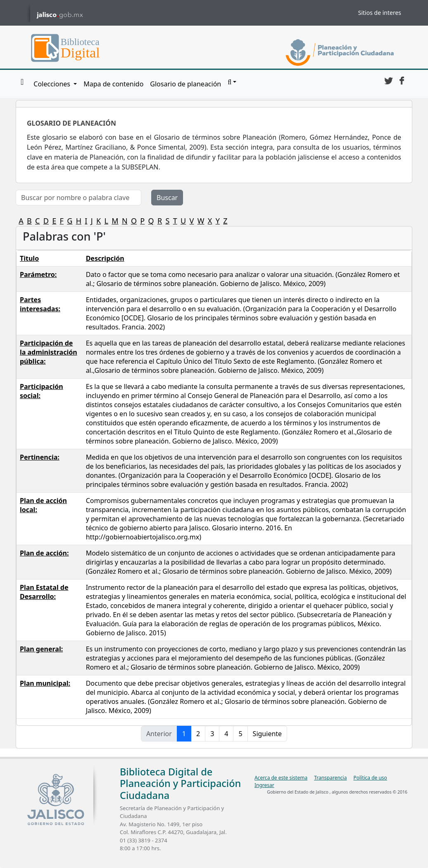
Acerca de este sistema (281, 778)
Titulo (29, 258)
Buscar (167, 198)
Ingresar (264, 785)
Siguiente (267, 734)
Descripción (105, 258)
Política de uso (370, 778)
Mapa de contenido (113, 84)
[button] (232, 82)
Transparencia (330, 778)
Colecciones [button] (53, 84)
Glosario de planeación (185, 84)
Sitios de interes (380, 13)
